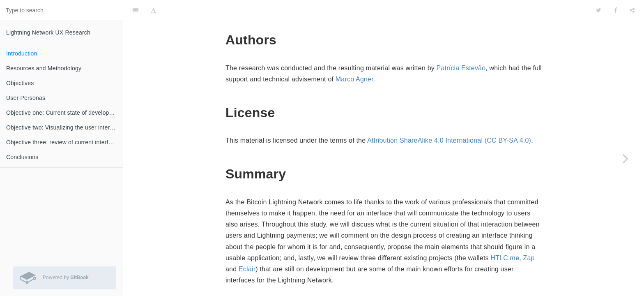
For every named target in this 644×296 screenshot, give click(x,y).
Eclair (247, 249)
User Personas (26, 98)
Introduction (22, 53)
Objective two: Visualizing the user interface (64, 127)
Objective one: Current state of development (64, 113)
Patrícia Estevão (461, 47)
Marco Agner (354, 59)
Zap (529, 237)
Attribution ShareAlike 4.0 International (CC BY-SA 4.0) (449, 120)
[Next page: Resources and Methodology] (626, 158)
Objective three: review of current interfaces (63, 142)
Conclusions (22, 157)
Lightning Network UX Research (48, 32)
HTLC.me (505, 237)
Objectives (20, 83)
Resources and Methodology (44, 68)
